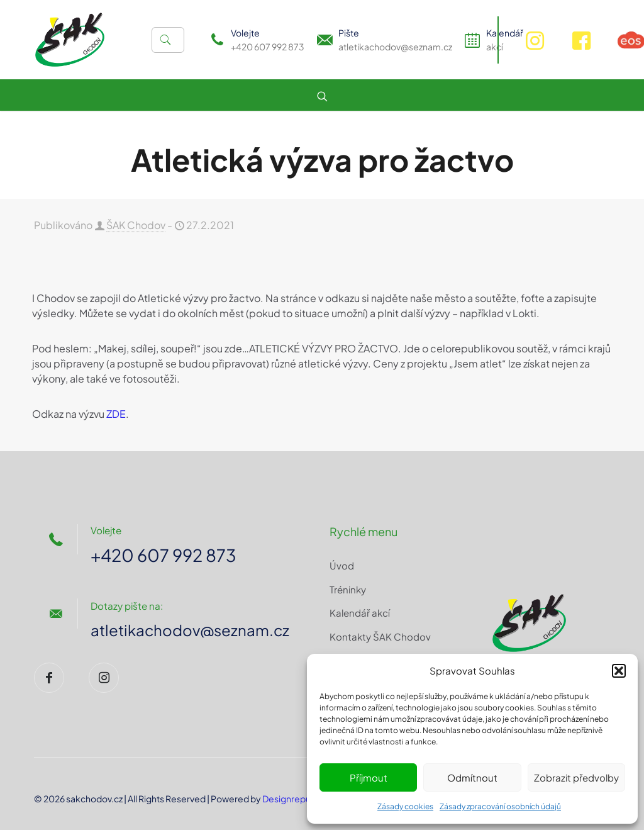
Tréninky (348, 589)
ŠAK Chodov (136, 225)
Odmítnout (472, 777)
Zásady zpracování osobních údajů (500, 806)
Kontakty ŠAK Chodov (380, 637)
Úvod (342, 565)
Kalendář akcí (360, 613)
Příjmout (369, 777)
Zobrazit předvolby (576, 777)
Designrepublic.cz (299, 799)
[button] (619, 671)
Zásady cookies (405, 806)
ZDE (116, 414)
